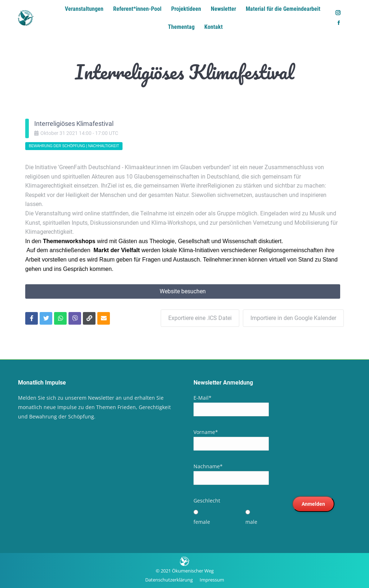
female (202, 522)
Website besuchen (183, 291)
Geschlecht (207, 501)
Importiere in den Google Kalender (293, 318)
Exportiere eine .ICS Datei (200, 318)
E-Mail (203, 398)
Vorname (206, 432)
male (251, 522)
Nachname (208, 466)
